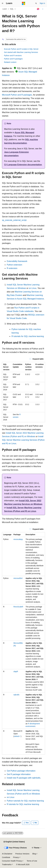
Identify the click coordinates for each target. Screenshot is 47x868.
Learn (5, 9)
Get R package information (19, 774)
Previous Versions (22, 854)
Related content (10, 62)
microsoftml (18, 578)
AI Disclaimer (7, 854)
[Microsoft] (24, 3)
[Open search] (36, 3)
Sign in (42, 3)
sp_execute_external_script (14, 220)
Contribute (6, 857)
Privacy (16, 857)
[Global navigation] (3, 3)
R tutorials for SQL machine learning (28, 336)
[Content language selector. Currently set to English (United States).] (14, 842)
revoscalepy (18, 539)
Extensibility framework (17, 261)
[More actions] (43, 9)
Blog (34, 854)
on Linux (33, 288)
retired (17, 736)
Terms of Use (32, 861)
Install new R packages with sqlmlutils (24, 778)
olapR (16, 671)
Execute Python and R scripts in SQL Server (21, 49)
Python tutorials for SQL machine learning (25, 801)
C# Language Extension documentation (23, 165)
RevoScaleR (18, 607)
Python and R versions (13, 56)
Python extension (14, 265)
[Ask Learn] (38, 9)
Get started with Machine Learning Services (21, 52)
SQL (12, 9)
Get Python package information (21, 771)
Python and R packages (13, 59)
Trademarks (7, 864)
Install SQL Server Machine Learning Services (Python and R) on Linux (23, 440)
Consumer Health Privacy (12, 861)
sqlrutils (16, 695)
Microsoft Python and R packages (17, 95)
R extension (12, 268)
